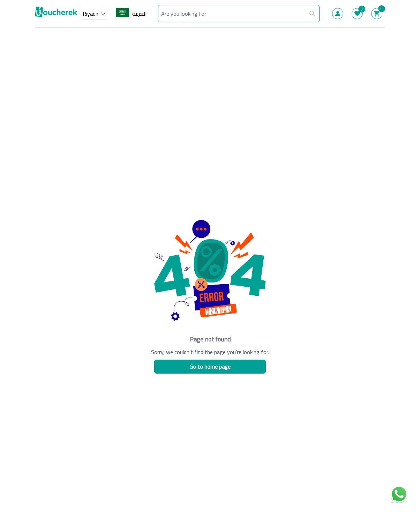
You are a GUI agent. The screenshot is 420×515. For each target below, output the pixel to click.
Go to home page (210, 367)
